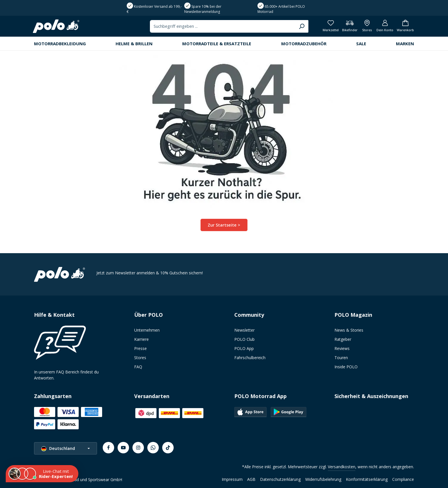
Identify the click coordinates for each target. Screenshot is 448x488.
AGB (251, 479)
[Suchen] (295, 27)
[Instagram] (138, 448)
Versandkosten (342, 467)
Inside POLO (346, 367)
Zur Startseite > (224, 227)
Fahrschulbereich (250, 358)
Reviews (342, 348)
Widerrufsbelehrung (323, 479)
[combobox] (216, 27)
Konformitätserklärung (367, 479)
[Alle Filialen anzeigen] (364, 27)
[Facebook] (108, 448)
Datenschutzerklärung (280, 479)
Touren (341, 358)
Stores (140, 358)
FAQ (138, 367)
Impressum (232, 479)
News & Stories (349, 330)
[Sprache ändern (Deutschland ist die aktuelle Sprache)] (66, 448)
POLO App (244, 348)
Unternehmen (147, 330)
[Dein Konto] (383, 27)
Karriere (141, 339)
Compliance (403, 479)
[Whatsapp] (153, 448)
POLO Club (244, 339)
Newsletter (244, 330)
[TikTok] (168, 448)
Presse (140, 348)
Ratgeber (343, 339)
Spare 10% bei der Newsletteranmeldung (203, 9)
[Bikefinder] (346, 27)
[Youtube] (123, 448)
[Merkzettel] (327, 27)
